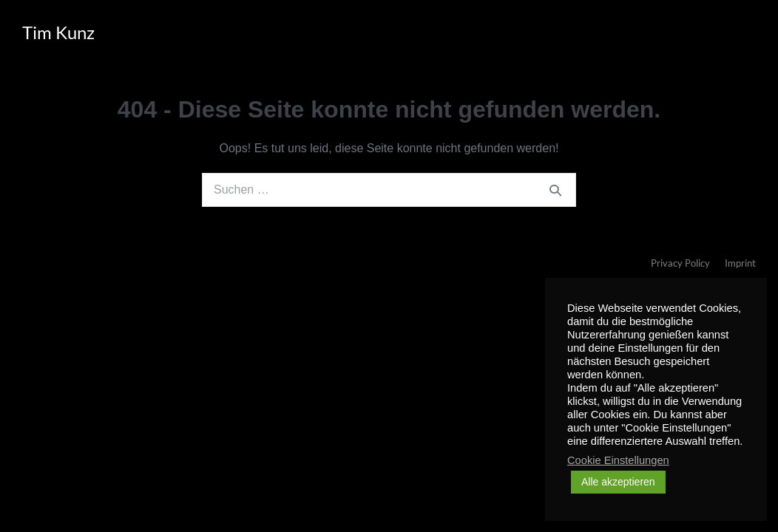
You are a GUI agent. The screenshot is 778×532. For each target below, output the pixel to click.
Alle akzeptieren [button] (618, 482)
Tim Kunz (58, 32)
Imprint (740, 263)
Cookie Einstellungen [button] (618, 460)
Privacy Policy (680, 263)
